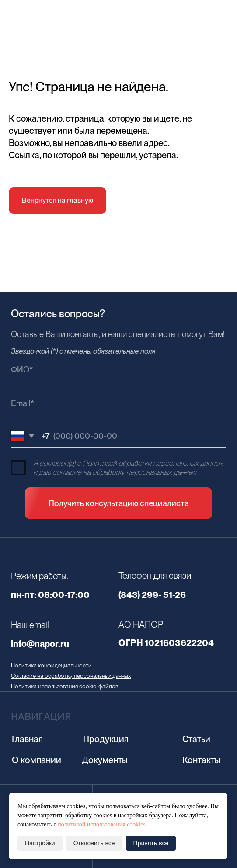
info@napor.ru (40, 644)
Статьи (196, 739)
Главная (27, 739)
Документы (105, 760)
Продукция (106, 739)
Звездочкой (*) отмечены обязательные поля (83, 351)
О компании (37, 760)
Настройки (40, 843)
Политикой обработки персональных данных (153, 463)
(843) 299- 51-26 (152, 595)
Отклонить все (94, 843)
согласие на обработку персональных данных (124, 472)
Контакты (201, 760)
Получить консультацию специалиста (119, 503)
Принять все (151, 843)
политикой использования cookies (102, 825)
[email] (118, 403)
